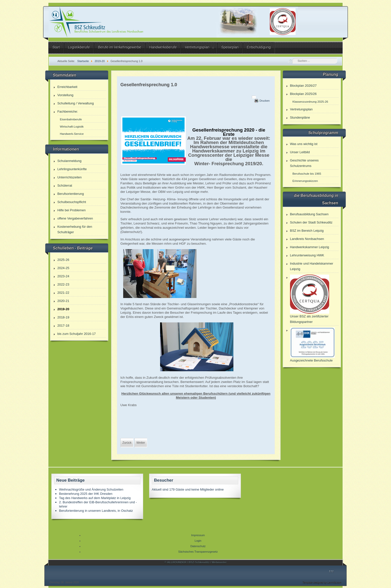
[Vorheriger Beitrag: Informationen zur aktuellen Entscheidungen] (127, 443)
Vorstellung (65, 95)
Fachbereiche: (68, 111)
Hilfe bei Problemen (71, 210)
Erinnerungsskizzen (305, 181)
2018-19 (63, 317)
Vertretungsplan (197, 47)
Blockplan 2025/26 (303, 94)
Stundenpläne (300, 117)
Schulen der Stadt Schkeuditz (311, 222)
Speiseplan (230, 47)
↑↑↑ (331, 571)
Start (56, 47)
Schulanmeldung (69, 161)
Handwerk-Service (72, 134)
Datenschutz (198, 546)
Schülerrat (65, 185)
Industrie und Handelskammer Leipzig (312, 266)
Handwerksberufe (163, 47)
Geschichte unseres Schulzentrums (304, 163)
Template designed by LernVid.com (322, 582)
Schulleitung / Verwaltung (76, 103)
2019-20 (63, 309)
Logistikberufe (79, 47)
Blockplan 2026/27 (303, 86)
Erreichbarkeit (67, 87)
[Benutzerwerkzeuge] (254, 97)
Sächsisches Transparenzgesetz (198, 552)
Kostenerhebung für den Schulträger (75, 229)
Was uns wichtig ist (304, 144)
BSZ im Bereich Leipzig (307, 231)
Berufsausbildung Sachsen (309, 214)
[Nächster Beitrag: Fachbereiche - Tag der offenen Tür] (141, 443)
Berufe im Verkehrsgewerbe (120, 47)
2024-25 (63, 268)
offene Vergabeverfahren (75, 218)
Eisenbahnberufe (71, 119)
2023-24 (63, 276)
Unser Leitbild (300, 152)
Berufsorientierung (71, 194)
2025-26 (63, 260)
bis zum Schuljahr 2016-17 (77, 334)
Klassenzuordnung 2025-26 (310, 102)
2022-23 (63, 284)
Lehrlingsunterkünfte (72, 169)
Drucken (264, 101)
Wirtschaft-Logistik (72, 126)
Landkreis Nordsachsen (307, 239)
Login (198, 541)
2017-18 (63, 326)
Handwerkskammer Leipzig (310, 247)
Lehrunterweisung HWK (307, 255)
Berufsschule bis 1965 (307, 174)
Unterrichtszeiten (70, 177)
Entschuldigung (259, 47)
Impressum (198, 535)
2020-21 (63, 301)
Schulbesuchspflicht (72, 202)
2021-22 (63, 293)
